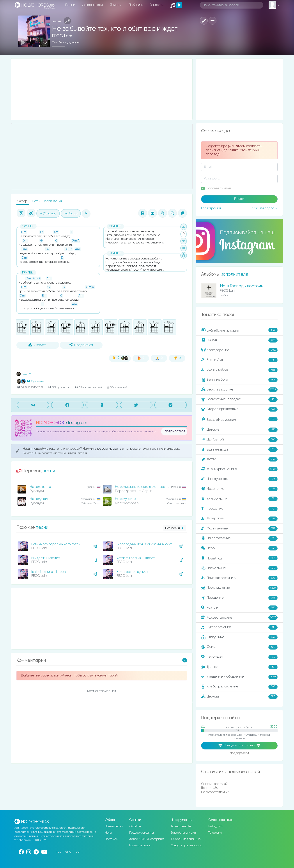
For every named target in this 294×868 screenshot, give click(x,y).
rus (59, 852)
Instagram (215, 826)
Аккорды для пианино (186, 839)
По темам (112, 839)
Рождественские (239, 618)
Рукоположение (239, 627)
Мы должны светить (46, 558)
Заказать (157, 5)
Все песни (175, 528)
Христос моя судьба (132, 572)
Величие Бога (239, 380)
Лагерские (239, 519)
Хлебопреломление (239, 687)
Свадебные (239, 637)
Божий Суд (239, 360)
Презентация (52, 201)
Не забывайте (40, 487)
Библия (239, 340)
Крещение (239, 509)
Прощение (239, 598)
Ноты (36, 201)
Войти (239, 199)
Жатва (239, 459)
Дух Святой (239, 440)
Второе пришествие (239, 409)
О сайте (135, 826)
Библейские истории (239, 330)
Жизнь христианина (239, 469)
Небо (239, 548)
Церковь (239, 697)
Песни (70, 5)
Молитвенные (239, 529)
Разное (239, 608)
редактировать (110, 449)
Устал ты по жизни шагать (136, 558)
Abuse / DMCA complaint (147, 839)
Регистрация (211, 208)
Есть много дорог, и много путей (56, 544)
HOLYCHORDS (50, 423)
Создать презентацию (186, 845)
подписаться (175, 431)
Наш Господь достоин (242, 286)
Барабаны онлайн (183, 833)
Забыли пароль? (265, 208)
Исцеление (239, 489)
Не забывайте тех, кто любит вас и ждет (145, 487)
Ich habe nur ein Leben (48, 572)
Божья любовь (239, 370)
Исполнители (92, 5)
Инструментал (239, 479)
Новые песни (114, 826)
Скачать (38, 345)
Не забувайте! (40, 499)
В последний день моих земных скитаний (148, 544)
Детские (239, 430)
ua (78, 852)
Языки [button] (114, 5)
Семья (239, 647)
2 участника (36, 381)
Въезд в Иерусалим (239, 419)
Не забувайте (125, 499)
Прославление (239, 588)
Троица (239, 667)
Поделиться (81, 345)
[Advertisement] (102, 89)
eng (68, 852)
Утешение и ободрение (239, 677)
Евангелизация (239, 449)
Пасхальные (239, 568)
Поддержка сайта (142, 833)
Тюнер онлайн (181, 826)
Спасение (239, 657)
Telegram (215, 833)
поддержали (239, 753)
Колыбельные (239, 499)
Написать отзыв (140, 845)
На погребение (239, 538)
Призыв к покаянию (239, 578)
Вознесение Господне (239, 399)
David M (24, 374)
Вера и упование (239, 390)
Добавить (136, 5)
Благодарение (239, 350)
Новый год (239, 558)
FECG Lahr (62, 36)
